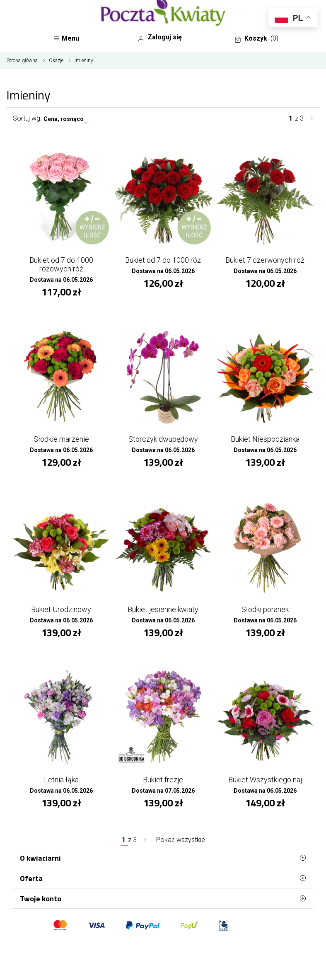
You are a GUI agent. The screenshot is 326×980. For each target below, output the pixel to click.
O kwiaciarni (163, 858)
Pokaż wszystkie (181, 840)
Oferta (163, 878)
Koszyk (256, 39)
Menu (66, 38)
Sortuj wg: (27, 118)
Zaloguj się (160, 37)
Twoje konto (163, 898)
